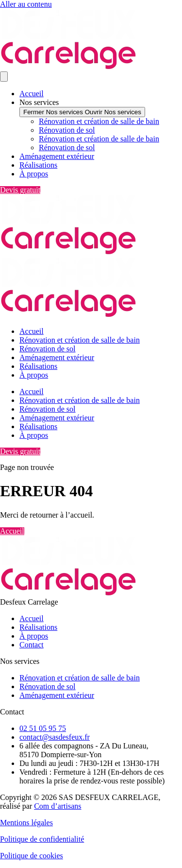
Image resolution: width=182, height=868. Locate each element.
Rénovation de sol (67, 130)
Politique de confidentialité (42, 839)
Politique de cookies (32, 856)
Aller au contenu (26, 4)
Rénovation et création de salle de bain (99, 121)
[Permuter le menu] (4, 77)
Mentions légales (26, 823)
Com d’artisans (58, 806)
